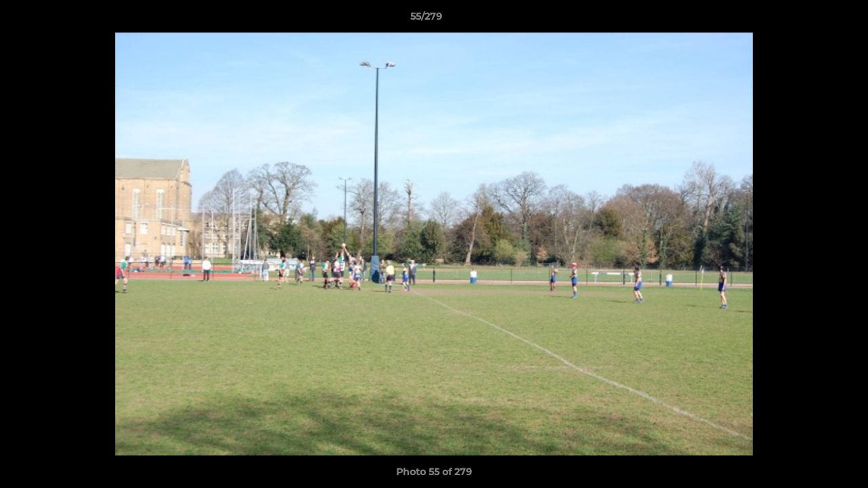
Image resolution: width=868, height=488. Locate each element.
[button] (811, 20)
